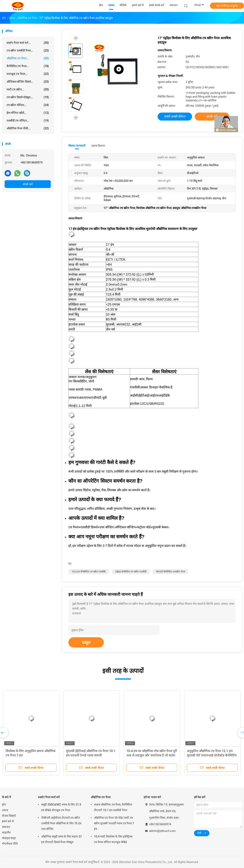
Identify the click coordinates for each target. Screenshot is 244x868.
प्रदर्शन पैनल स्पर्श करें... (28, 43)
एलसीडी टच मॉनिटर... (28, 121)
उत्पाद (5, 810)
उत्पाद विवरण (98, 146)
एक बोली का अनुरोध (227, 6)
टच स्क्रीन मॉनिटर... (28, 105)
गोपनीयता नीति (10, 844)
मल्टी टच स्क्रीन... (28, 89)
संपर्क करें (28, 184)
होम (4, 805)
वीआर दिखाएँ (9, 816)
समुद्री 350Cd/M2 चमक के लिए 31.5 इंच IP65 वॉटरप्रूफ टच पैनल (61, 807)
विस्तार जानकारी (77, 146)
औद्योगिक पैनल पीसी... (28, 128)
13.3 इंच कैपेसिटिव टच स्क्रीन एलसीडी (89, 572)
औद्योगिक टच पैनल (101, 797)
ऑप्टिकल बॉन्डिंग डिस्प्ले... (28, 82)
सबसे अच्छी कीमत (175, 116)
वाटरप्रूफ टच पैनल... (28, 74)
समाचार (6, 827)
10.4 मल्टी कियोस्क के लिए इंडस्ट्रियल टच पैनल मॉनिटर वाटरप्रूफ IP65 (113, 839)
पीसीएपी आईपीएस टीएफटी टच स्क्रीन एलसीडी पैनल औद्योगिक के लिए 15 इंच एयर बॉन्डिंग (61, 823)
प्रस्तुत (86, 642)
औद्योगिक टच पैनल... (28, 58)
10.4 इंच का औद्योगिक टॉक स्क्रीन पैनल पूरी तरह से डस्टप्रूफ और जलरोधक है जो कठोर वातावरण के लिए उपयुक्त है (152, 755)
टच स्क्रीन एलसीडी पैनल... (28, 50)
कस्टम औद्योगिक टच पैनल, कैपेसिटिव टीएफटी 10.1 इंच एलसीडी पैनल (113, 807)
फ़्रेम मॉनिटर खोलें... (28, 113)
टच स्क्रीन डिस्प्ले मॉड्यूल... (28, 97)
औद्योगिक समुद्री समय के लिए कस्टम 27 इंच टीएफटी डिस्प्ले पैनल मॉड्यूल (61, 839)
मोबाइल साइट (9, 838)
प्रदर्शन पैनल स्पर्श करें (49, 797)
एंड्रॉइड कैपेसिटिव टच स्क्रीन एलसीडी (131, 572)
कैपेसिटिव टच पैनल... (28, 66)
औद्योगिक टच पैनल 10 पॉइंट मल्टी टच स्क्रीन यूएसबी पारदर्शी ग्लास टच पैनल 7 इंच (114, 823)
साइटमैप (6, 832)
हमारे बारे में (8, 821)
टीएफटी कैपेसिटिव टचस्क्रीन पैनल (171, 572)
